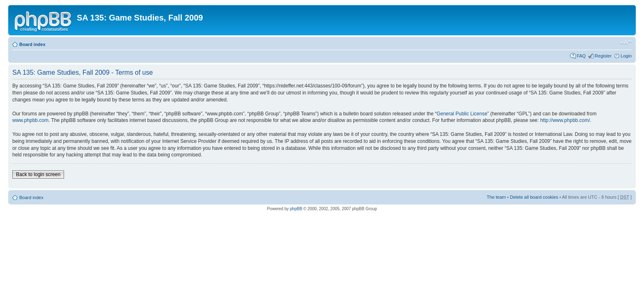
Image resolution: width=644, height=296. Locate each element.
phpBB (296, 209)
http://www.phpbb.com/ (565, 120)
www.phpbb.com (30, 120)
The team (496, 197)
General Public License (462, 114)
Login (626, 56)
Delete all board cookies (534, 197)
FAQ (581, 56)
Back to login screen (38, 174)
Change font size (626, 43)
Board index (32, 44)
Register (603, 56)
